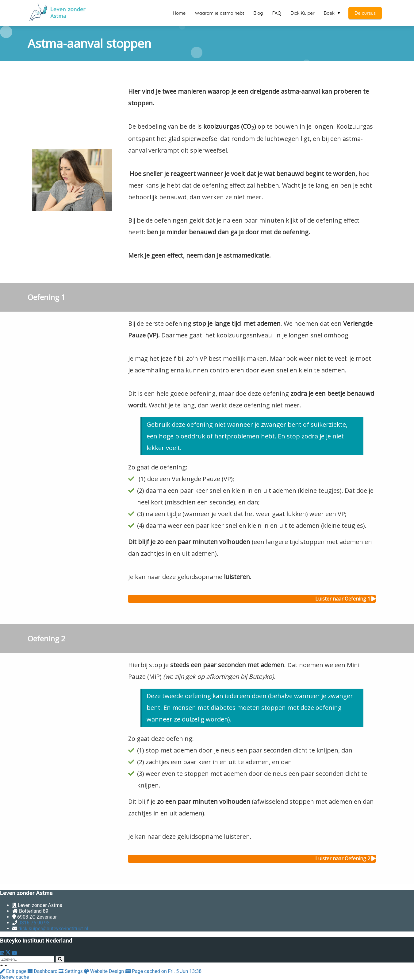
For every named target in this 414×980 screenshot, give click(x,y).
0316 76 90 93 (34, 923)
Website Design (105, 971)
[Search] (60, 959)
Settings (71, 971)
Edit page (14, 971)
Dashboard (43, 971)
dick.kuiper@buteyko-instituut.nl (53, 929)
